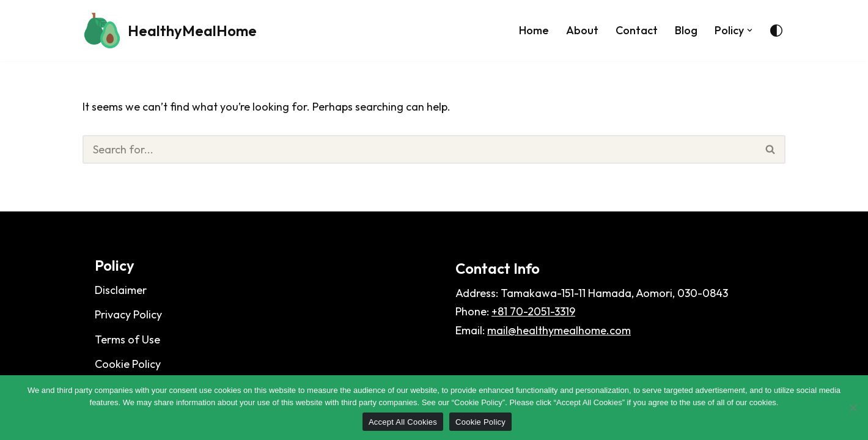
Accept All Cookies (403, 422)
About (582, 30)
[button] (750, 30)
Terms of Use (127, 339)
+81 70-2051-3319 (533, 311)
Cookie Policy (128, 364)
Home (534, 30)
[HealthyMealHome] (170, 31)
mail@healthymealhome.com (559, 330)
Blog (686, 30)
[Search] (419, 149)
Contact (637, 30)
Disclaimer (121, 290)
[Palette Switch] (776, 31)
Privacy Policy (128, 314)
